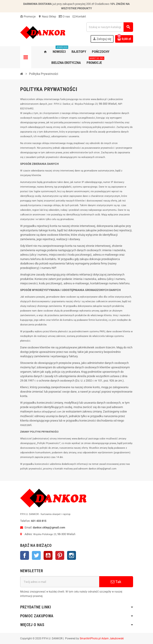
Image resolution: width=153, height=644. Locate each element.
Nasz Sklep (47, 16)
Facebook (25, 555)
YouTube (48, 555)
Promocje (28, 16)
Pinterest (60, 555)
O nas (64, 16)
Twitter (36, 555)
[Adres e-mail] (60, 582)
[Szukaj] (110, 27)
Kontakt (79, 16)
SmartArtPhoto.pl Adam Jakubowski (102, 638)
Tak (116, 582)
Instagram (72, 555)
